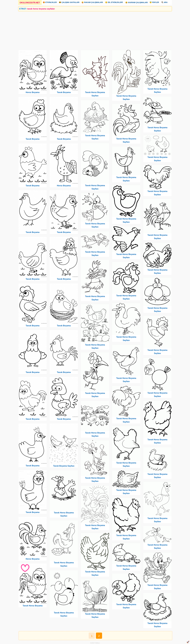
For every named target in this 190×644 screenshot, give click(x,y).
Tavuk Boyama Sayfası (64, 466)
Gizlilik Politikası (95, 643)
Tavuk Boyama (33, 139)
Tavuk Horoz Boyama (33, 606)
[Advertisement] (92, 30)
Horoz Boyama (33, 92)
